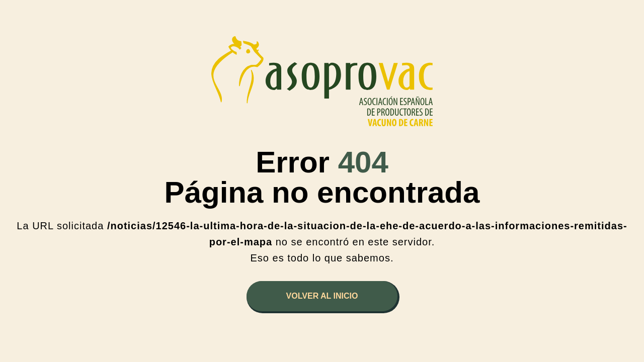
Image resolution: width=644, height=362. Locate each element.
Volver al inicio (322, 296)
